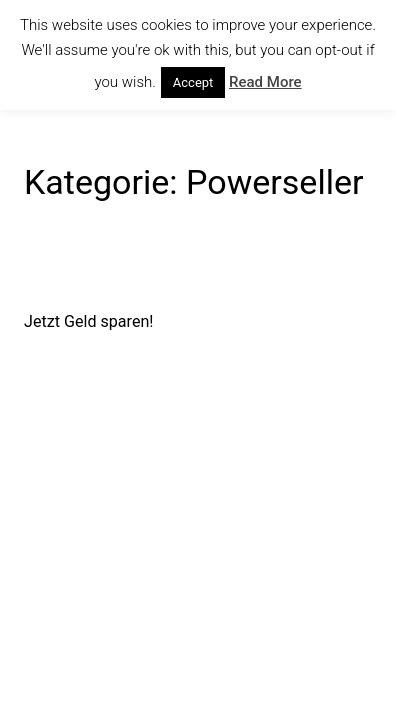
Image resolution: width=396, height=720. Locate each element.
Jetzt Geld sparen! (89, 321)
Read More (265, 82)
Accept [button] (193, 82)
